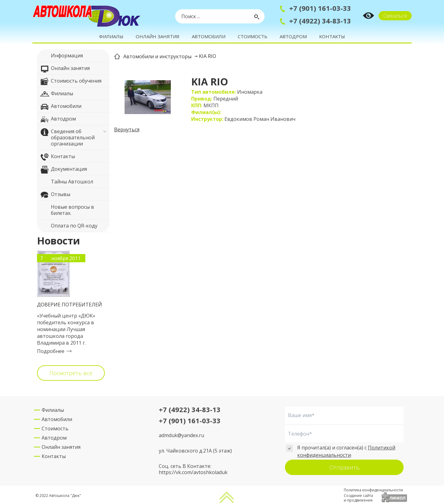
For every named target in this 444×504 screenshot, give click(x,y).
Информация (62, 56)
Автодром (293, 36)
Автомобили (209, 36)
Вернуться (127, 129)
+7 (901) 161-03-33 (320, 8)
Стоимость (253, 36)
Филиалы (111, 36)
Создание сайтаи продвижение (358, 498)
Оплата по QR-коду (69, 227)
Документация (64, 170)
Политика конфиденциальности (373, 490)
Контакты (332, 36)
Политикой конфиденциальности (346, 451)
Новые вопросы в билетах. (67, 210)
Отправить (344, 467)
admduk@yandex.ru (181, 435)
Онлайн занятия (158, 36)
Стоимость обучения (71, 82)
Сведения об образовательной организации (67, 137)
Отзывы (55, 195)
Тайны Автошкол (67, 182)
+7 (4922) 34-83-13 (320, 21)
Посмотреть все (71, 373)
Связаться (395, 16)
